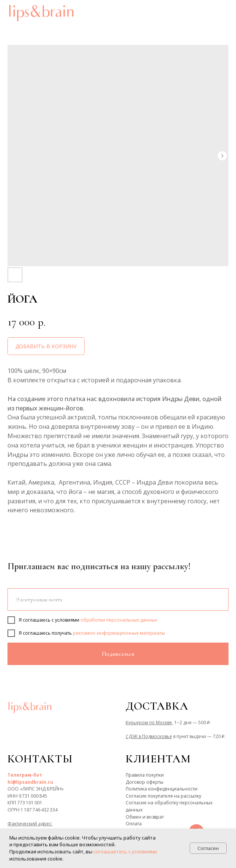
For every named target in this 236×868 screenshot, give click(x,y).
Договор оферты (145, 782)
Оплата (134, 824)
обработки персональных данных (119, 620)
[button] (205, 13)
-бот (37, 775)
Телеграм (19, 775)
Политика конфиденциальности (162, 789)
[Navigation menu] (223, 13)
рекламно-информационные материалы (119, 633)
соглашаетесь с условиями (125, 852)
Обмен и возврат (145, 817)
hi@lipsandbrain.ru (30, 782)
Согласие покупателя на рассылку (163, 796)
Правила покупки (145, 775)
